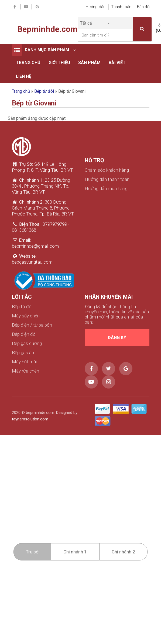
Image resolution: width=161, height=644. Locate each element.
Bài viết (117, 63)
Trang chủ (28, 63)
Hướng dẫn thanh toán (107, 179)
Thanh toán (121, 7)
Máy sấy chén (26, 316)
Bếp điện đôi (24, 334)
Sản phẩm (89, 63)
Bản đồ (143, 7)
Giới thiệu (59, 63)
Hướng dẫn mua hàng (106, 189)
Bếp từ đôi (44, 91)
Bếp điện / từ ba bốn (32, 325)
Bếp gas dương (27, 343)
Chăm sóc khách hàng (107, 170)
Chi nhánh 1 (75, 552)
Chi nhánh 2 (123, 552)
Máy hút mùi (24, 362)
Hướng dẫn (96, 7)
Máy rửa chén (25, 371)
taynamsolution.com (30, 419)
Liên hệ (24, 76)
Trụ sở (32, 552)
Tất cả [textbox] (86, 23)
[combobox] (95, 23)
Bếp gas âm (24, 353)
